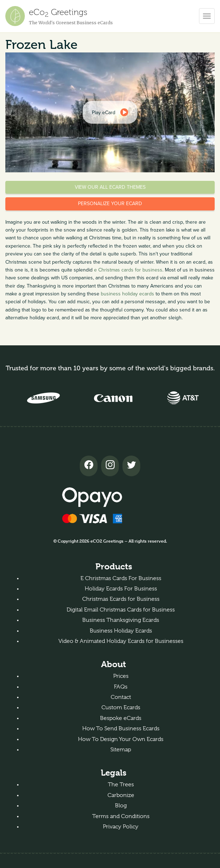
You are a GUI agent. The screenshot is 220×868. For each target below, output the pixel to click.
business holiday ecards (127, 294)
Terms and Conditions (121, 816)
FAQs (121, 687)
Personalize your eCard (110, 204)
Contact (121, 697)
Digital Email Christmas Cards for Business (121, 610)
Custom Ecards (121, 707)
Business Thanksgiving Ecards (121, 620)
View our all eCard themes (110, 187)
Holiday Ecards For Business (121, 589)
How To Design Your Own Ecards (121, 739)
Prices (121, 676)
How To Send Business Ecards (121, 729)
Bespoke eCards (121, 718)
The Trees (121, 785)
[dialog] (110, 112)
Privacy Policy (121, 827)
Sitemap (121, 750)
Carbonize (121, 795)
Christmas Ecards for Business (121, 599)
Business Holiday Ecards (121, 631)
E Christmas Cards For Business (121, 578)
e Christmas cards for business (128, 270)
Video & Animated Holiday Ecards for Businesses (121, 641)
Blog (121, 806)
